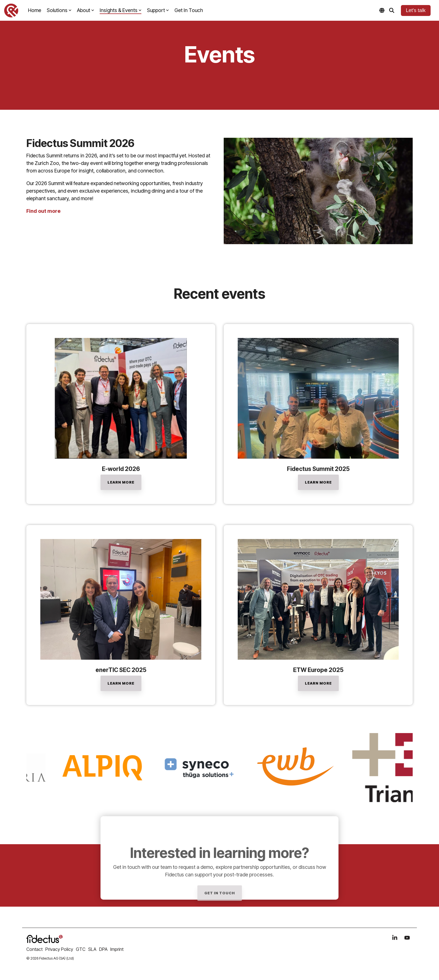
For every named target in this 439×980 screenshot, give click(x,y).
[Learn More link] (318, 482)
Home (35, 10)
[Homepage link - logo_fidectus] (45, 940)
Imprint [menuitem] (117, 949)
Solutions (59, 10)
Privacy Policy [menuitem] (59, 949)
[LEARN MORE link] (121, 482)
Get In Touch (189, 10)
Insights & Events (121, 10)
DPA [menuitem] (103, 949)
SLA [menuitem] (92, 949)
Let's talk (416, 10)
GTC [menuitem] (81, 949)
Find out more (43, 211)
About (86, 10)
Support (158, 10)
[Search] (392, 11)
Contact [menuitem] (34, 949)
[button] (395, 938)
